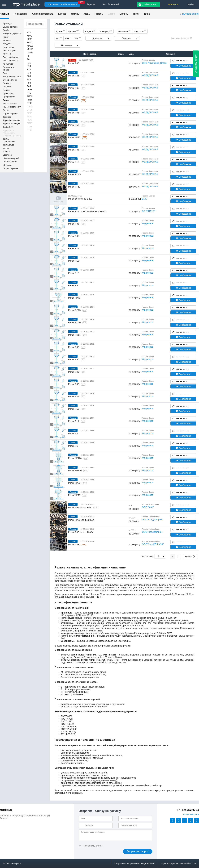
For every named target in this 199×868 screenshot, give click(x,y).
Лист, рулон (8, 64)
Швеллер (7, 155)
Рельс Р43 (74, 76)
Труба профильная (9, 140)
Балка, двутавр (10, 27)
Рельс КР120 (75, 458)
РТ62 (29, 103)
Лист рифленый (11, 61)
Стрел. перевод (10, 114)
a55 (29, 32)
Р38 (29, 76)
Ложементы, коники (9, 69)
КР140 (30, 49)
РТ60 (29, 130)
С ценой (90, 31)
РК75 (29, 120)
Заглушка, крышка (12, 34)
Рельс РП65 (74, 174)
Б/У (59, 38)
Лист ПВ (7, 54)
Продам (73, 31)
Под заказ (140, 31)
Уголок (6, 148)
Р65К (29, 90)
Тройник (7, 117)
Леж (68, 38)
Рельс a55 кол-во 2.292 (80, 199)
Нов (78, 38)
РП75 (30, 123)
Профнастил (9, 97)
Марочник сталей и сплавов (62, 4)
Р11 (29, 63)
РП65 (30, 100)
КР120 (30, 46)
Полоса (6, 90)
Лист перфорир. (11, 57)
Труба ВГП (8, 127)
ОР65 (30, 106)
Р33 (29, 73)
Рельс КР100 (75, 471)
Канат (6, 37)
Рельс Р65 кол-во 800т (80, 508)
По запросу (105, 31)
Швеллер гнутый (11, 158)
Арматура (8, 23)
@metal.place (191, 814)
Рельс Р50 (74, 125)
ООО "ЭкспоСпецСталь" (155, 63)
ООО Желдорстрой (152, 520)
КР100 (30, 42)
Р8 (28, 59)
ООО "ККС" (148, 507)
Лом (5, 73)
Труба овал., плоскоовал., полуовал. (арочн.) (12, 133)
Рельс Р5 (73, 446)
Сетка (6, 110)
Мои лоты (173, 4)
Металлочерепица (12, 77)
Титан (136, 14)
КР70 (29, 36)
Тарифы (4, 818)
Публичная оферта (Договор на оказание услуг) (25, 816)
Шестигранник (10, 162)
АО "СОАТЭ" (148, 211)
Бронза (62, 14)
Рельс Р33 (74, 224)
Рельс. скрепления (12, 107)
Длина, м (97, 38)
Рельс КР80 (75, 483)
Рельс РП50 (75, 322)
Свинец (124, 14)
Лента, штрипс (10, 50)
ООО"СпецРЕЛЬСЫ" (153, 544)
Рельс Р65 (74, 63)
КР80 (29, 39)
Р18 (29, 66)
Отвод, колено (10, 80)
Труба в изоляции (11, 124)
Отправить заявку (196, 64)
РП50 (30, 96)
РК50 (29, 113)
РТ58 (29, 127)
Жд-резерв (147, 223)
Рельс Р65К (75, 335)
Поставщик (67, 45)
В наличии (125, 31)
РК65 (29, 117)
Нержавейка (20, 14)
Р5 (28, 56)
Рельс (6, 100)
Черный (4, 14)
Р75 (29, 93)
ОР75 (30, 110)
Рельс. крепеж (10, 103)
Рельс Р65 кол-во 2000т (81, 532)
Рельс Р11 (74, 421)
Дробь (6, 30)
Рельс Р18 (74, 162)
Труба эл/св (9, 145)
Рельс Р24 (74, 248)
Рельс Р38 (74, 150)
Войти (191, 4)
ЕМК (144, 199)
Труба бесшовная (11, 120)
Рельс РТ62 (74, 187)
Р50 (29, 83)
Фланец (7, 152)
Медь (87, 14)
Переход (7, 83)
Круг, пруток (9, 47)
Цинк (147, 14)
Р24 (29, 69)
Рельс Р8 (73, 285)
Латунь (75, 14)
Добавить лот (150, 4)
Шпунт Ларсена (10, 168)
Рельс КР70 (75, 137)
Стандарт (126, 38)
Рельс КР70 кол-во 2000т (81, 520)
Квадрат (7, 44)
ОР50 (30, 53)
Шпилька (7, 165)
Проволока (8, 93)
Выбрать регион (191, 14)
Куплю (61, 31)
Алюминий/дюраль (43, 14)
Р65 (29, 86)
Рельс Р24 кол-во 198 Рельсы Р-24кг (87, 211)
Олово (111, 14)
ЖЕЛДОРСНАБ (150, 75)
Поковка (7, 87)
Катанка (7, 40)
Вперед (188, 557)
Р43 (29, 79)
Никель (99, 14)
